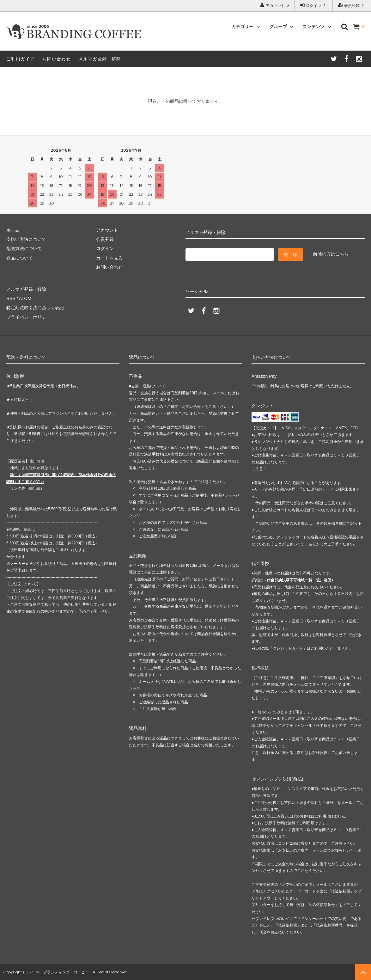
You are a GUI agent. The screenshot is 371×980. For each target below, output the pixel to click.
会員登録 (352, 5)
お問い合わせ (57, 59)
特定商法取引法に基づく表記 (35, 308)
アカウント (275, 5)
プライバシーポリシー (28, 317)
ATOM (25, 298)
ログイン (314, 5)
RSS (11, 298)
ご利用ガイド (21, 59)
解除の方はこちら (331, 254)
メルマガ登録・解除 (100, 59)
